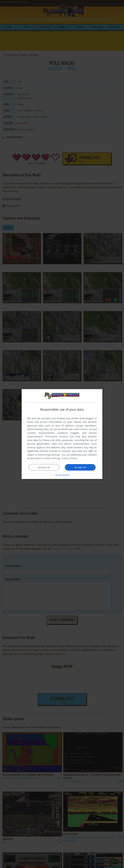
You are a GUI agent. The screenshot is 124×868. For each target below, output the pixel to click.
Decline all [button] (44, 467)
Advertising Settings (49, 455)
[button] (62, 475)
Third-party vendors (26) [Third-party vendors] (59, 436)
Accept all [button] (80, 467)
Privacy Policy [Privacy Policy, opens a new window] (69, 458)
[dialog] (62, 434)
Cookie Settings (52, 458)
